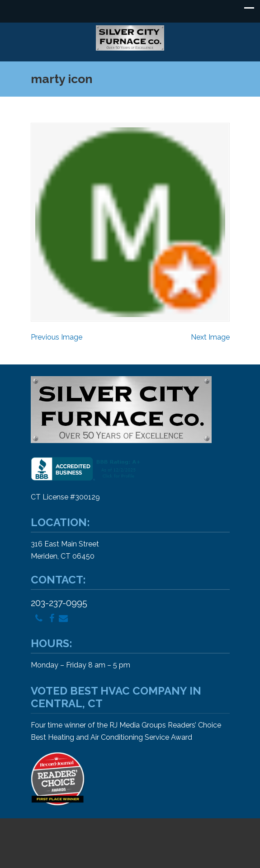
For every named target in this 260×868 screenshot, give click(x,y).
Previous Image (57, 337)
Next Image (210, 337)
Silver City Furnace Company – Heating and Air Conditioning (130, 38)
